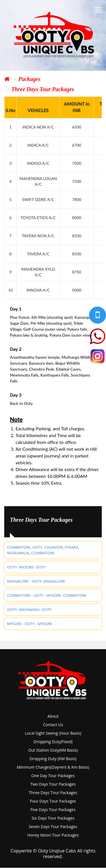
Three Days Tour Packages (43, 89)
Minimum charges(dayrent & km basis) (53, 767)
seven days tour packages (53, 827)
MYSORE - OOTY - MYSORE (30, 624)
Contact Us (53, 725)
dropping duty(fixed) (53, 742)
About (53, 716)
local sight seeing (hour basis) (53, 733)
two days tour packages (53, 784)
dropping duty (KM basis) (53, 759)
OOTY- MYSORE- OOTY (26, 567)
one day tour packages (53, 776)
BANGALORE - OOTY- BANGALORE (36, 581)
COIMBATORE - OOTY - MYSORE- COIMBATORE (47, 595)
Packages (29, 79)
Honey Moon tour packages (53, 835)
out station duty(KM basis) (53, 750)
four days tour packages (53, 801)
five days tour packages (53, 810)
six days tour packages (53, 818)
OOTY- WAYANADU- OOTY (29, 610)
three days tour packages (53, 793)
